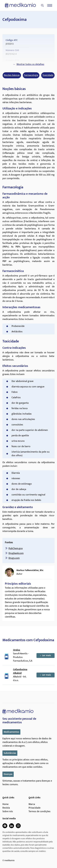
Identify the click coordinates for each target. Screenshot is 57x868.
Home (5, 804)
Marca (32, 804)
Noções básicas (12, 75)
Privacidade (35, 808)
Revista (6, 808)
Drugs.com (14, 558)
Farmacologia (31, 75)
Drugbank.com (16, 553)
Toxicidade (48, 75)
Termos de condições (40, 812)
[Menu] (50, 5)
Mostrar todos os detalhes (29, 64)
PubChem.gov (16, 548)
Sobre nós (8, 812)
